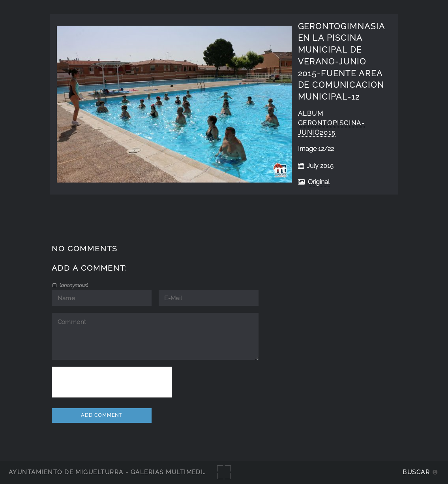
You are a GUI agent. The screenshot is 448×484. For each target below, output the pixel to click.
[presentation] (112, 382)
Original (319, 182)
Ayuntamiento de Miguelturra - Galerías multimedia (108, 472)
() (73, 285)
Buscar (416, 472)
